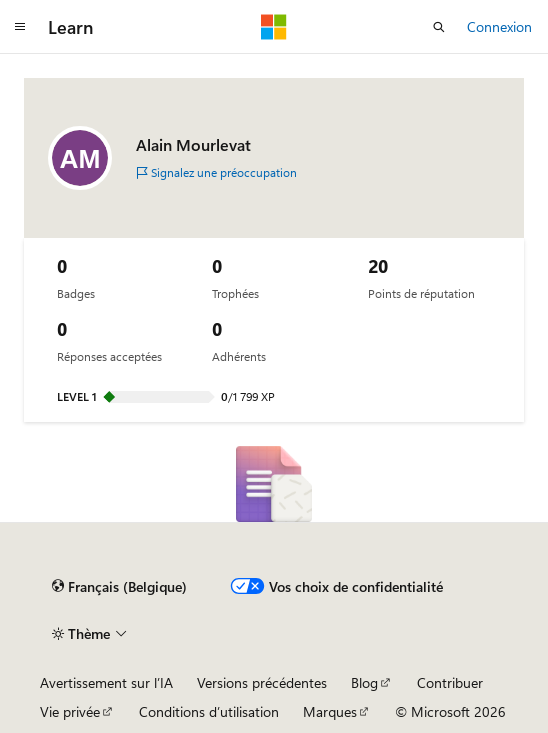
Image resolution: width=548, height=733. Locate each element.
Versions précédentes (262, 682)
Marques (330, 711)
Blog (364, 682)
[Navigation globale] (20, 27)
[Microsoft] (274, 27)
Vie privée (70, 711)
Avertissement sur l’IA (106, 682)
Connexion (499, 26)
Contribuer (450, 682)
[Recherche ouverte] (439, 27)
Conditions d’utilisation (209, 711)
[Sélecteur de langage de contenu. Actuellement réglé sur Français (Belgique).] (119, 587)
